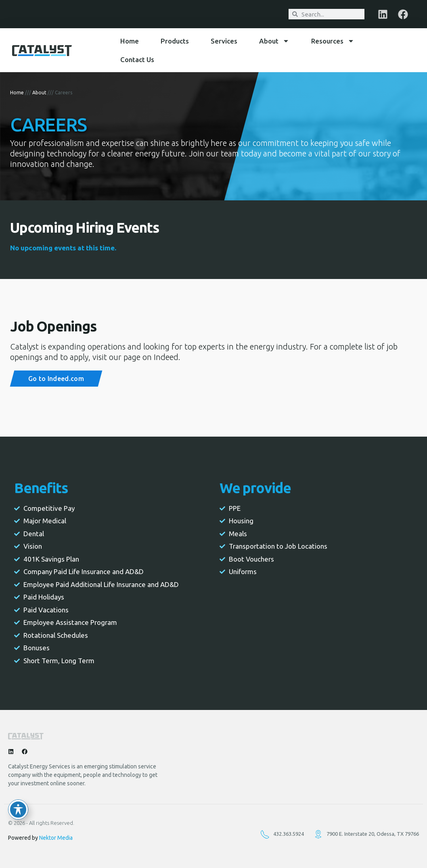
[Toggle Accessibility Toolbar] (18, 810)
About (274, 41)
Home (130, 41)
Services (224, 41)
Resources (333, 41)
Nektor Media (56, 838)
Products (175, 41)
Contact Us (137, 59)
